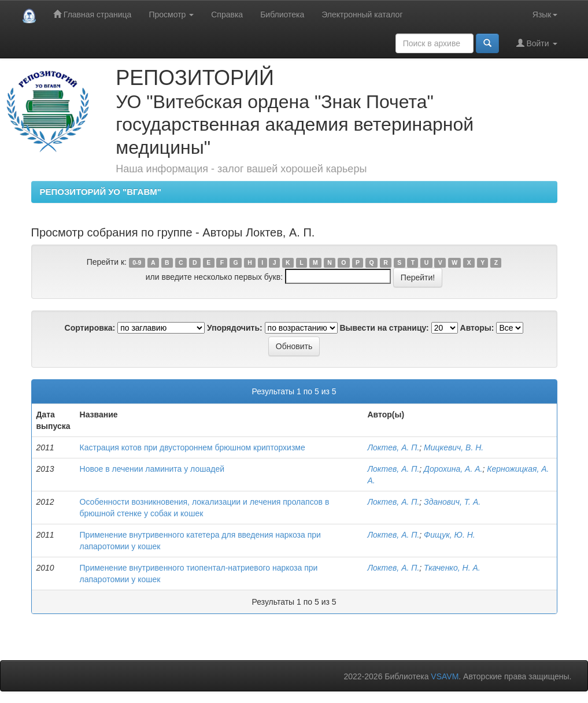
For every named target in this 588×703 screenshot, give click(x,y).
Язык (545, 14)
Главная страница (92, 14)
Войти (537, 43)
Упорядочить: (235, 328)
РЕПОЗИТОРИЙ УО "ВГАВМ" (101, 192)
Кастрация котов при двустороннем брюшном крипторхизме (193, 447)
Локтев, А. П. (393, 447)
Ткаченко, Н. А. (452, 568)
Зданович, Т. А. (452, 502)
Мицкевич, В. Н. (454, 447)
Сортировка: (90, 328)
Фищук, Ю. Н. (450, 535)
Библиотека (282, 14)
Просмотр (171, 14)
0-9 (137, 262)
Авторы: (477, 328)
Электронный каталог (362, 14)
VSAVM (445, 676)
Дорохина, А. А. (453, 469)
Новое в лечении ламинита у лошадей (152, 469)
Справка (227, 14)
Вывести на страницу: (384, 328)
